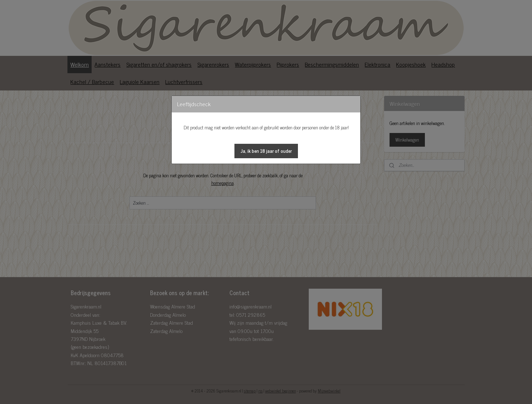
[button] (266, 151)
